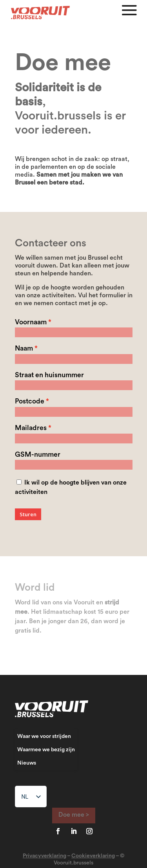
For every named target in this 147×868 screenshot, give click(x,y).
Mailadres (31, 428)
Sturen (28, 514)
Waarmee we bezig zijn (46, 750)
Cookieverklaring (93, 856)
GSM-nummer (38, 455)
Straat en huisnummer (49, 375)
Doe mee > (74, 815)
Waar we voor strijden (44, 736)
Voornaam (31, 322)
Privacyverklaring (44, 856)
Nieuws (27, 763)
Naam (24, 348)
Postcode (30, 401)
